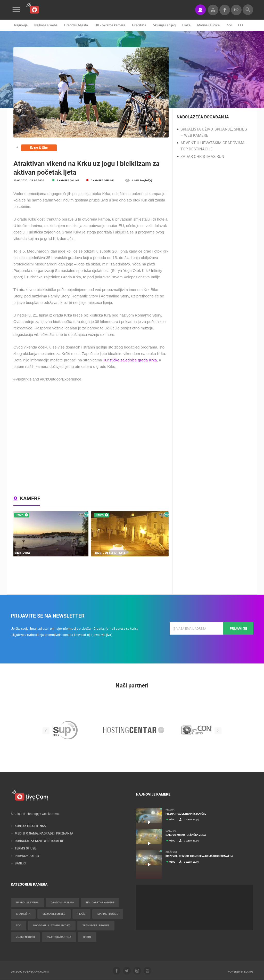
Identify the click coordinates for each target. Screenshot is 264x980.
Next (218, 731)
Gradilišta (139, 25)
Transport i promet (96, 926)
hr (236, 10)
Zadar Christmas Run (202, 157)
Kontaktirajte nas (30, 826)
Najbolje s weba (46, 25)
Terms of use (25, 848)
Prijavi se (238, 628)
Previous (46, 731)
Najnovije (21, 25)
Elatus (249, 972)
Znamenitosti (25, 937)
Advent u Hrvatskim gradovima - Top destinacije (214, 146)
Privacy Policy (27, 856)
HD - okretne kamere (110, 25)
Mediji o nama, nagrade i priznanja (44, 833)
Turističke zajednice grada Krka (130, 360)
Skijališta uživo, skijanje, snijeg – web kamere (214, 132)
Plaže (186, 25)
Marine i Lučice (208, 25)
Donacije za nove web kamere (39, 841)
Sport (87, 937)
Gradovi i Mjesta (76, 25)
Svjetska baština (59, 937)
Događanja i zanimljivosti (52, 926)
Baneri (20, 863)
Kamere (30, 499)
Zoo (229, 25)
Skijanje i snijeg (164, 25)
